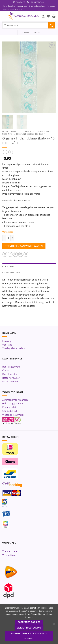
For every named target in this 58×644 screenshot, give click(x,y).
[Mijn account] (43, 16)
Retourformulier (11, 378)
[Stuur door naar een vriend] (21, 254)
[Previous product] (11, 152)
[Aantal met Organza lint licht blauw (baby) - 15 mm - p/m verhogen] (13, 238)
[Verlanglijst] (48, 16)
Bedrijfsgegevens (11, 367)
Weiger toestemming (29, 628)
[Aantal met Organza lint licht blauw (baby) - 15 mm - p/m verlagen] (4, 238)
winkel (25, 32)
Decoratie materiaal (32, 132)
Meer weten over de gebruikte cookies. (29, 636)
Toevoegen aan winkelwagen (24, 246)
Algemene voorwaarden (15, 400)
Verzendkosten (10, 555)
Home (5, 132)
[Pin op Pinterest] (26, 254)
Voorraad (7, 345)
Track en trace (10, 551)
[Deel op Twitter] (15, 254)
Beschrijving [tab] (9, 266)
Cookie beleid (10, 411)
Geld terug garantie (13, 403)
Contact (6, 370)
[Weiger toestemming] (54, 625)
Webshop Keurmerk (13, 415)
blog (37, 32)
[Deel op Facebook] (10, 254)
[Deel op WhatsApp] (5, 254)
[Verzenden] (52, 25)
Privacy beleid (10, 407)
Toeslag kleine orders (14, 348)
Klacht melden (10, 374)
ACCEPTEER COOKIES (29, 622)
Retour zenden (10, 381)
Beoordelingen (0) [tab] (12, 272)
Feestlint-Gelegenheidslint (31, 134)
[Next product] (5, 152)
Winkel (15, 132)
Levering (7, 341)
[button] (4, 16)
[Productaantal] (8, 238)
